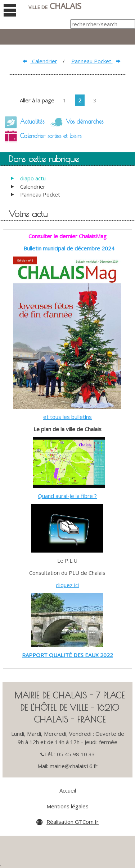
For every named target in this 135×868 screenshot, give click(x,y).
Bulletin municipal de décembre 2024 (69, 248)
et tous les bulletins (67, 417)
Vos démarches (75, 122)
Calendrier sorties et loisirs (41, 137)
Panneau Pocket (96, 61)
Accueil (68, 790)
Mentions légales (67, 806)
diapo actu (33, 178)
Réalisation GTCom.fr (73, 822)
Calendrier (40, 61)
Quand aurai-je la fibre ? (67, 496)
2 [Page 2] (80, 100)
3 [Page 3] (95, 100)
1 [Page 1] (65, 100)
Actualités (22, 122)
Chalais (55, 6)
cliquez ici (67, 585)
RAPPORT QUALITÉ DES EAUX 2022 (67, 655)
